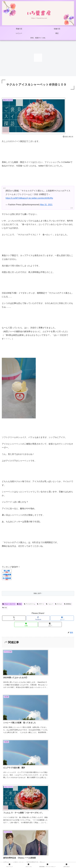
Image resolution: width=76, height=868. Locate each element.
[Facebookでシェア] (38, 618)
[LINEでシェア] (26, 624)
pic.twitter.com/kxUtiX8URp (41, 198)
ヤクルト (59, 604)
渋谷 (5, 608)
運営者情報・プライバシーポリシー (63, 854)
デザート (41, 604)
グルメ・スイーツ (9, 604)
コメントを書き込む (38, 820)
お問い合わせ (38, 858)
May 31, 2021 (46, 205)
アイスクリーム (30, 604)
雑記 (19, 604)
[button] (50, 624)
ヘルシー (50, 604)
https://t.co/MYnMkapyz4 (17, 198)
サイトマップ (13, 852)
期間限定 (68, 604)
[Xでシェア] (14, 618)
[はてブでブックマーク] (62, 618)
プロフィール (38, 852)
